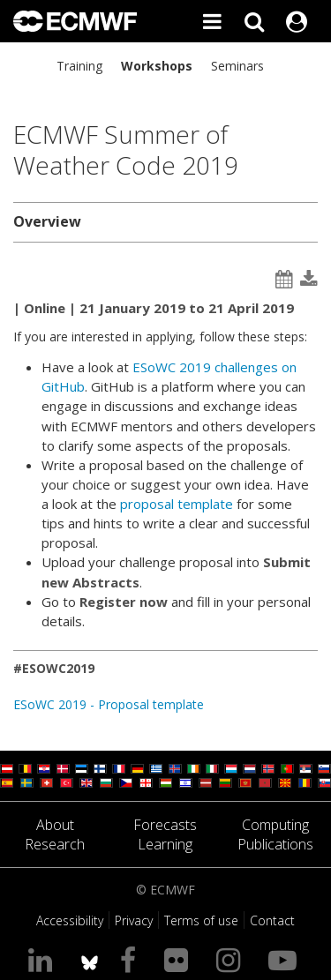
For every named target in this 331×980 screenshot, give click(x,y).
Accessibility (70, 920)
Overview (47, 221)
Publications (275, 844)
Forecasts (165, 825)
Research (55, 844)
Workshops (157, 66)
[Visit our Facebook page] (132, 959)
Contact (272, 920)
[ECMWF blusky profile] (90, 959)
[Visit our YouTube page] (286, 959)
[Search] (254, 21)
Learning (165, 844)
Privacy (134, 920)
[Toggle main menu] (212, 21)
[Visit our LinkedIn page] (44, 959)
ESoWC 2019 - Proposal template (109, 704)
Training (79, 66)
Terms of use (201, 920)
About (55, 825)
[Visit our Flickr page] (180, 959)
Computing (275, 825)
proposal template (177, 504)
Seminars (237, 66)
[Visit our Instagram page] (232, 959)
